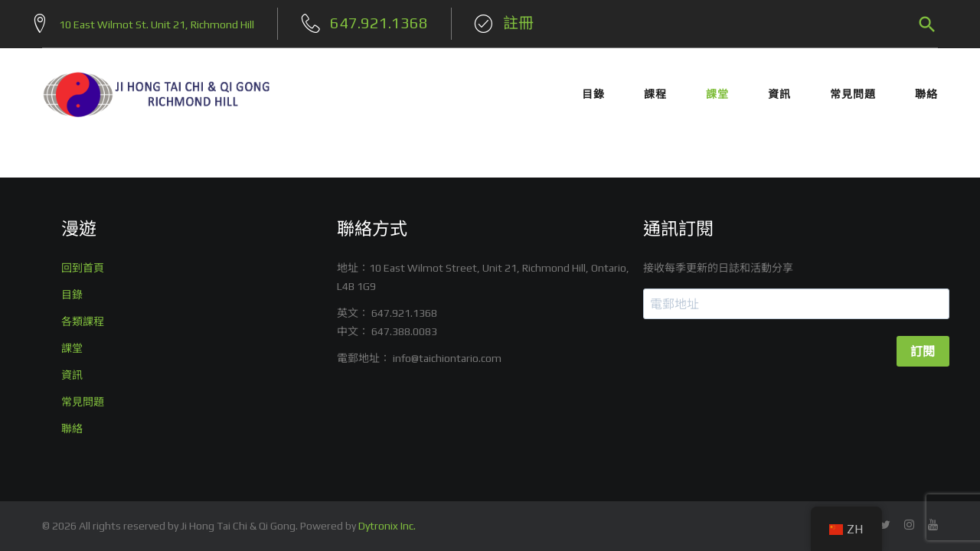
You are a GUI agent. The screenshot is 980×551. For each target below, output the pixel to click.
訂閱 (923, 352)
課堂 (717, 90)
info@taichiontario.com (447, 358)
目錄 (593, 90)
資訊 (779, 90)
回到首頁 (83, 268)
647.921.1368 (404, 313)
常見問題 (853, 90)
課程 (655, 90)
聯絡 (926, 90)
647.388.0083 (404, 331)
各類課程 (83, 321)
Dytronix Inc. (387, 526)
